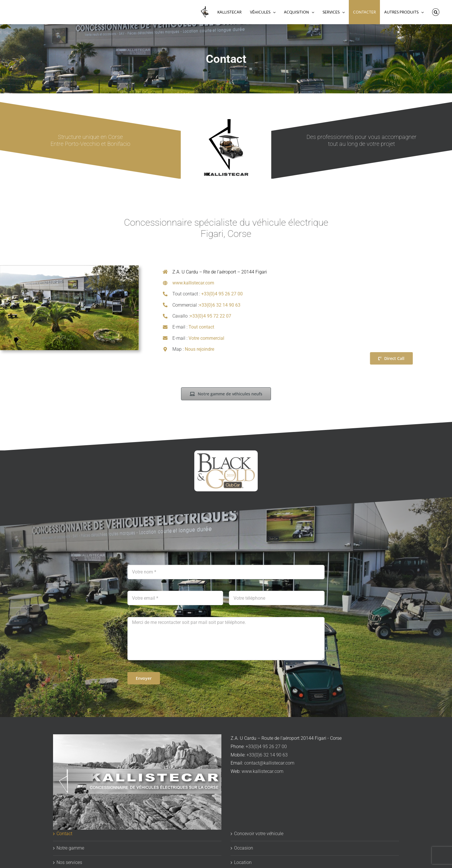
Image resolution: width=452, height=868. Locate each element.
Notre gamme (70, 848)
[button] (436, 12)
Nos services (69, 862)
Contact (64, 834)
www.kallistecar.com (193, 283)
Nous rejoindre (199, 349)
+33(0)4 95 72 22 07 (210, 316)
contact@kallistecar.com (269, 763)
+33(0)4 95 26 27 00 (222, 294)
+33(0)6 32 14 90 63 (220, 305)
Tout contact (201, 327)
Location (243, 862)
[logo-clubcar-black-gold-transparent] (226, 471)
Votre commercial (206, 338)
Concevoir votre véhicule (259, 834)
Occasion (244, 848)
